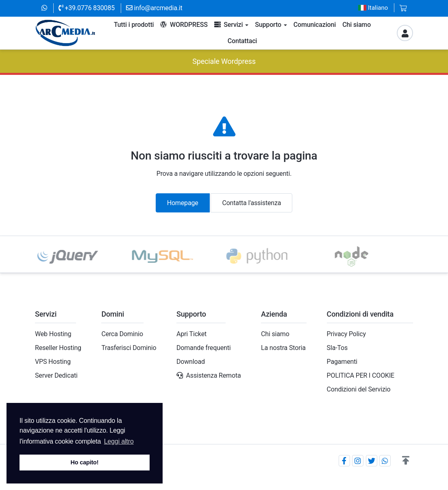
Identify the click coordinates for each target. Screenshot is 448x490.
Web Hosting (53, 334)
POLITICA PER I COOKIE (361, 375)
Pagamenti (342, 362)
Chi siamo (275, 334)
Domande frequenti (204, 348)
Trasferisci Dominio (129, 348)
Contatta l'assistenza (251, 203)
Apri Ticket (191, 334)
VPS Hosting (53, 362)
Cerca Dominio (122, 334)
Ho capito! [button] (85, 462)
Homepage (183, 203)
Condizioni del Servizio (359, 389)
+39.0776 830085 (87, 8)
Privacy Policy (346, 334)
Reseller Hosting (58, 348)
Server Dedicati (56, 375)
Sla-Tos (337, 348)
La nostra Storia (283, 348)
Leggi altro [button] (119, 441)
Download (191, 362)
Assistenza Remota (214, 375)
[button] (406, 461)
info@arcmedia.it (154, 8)
